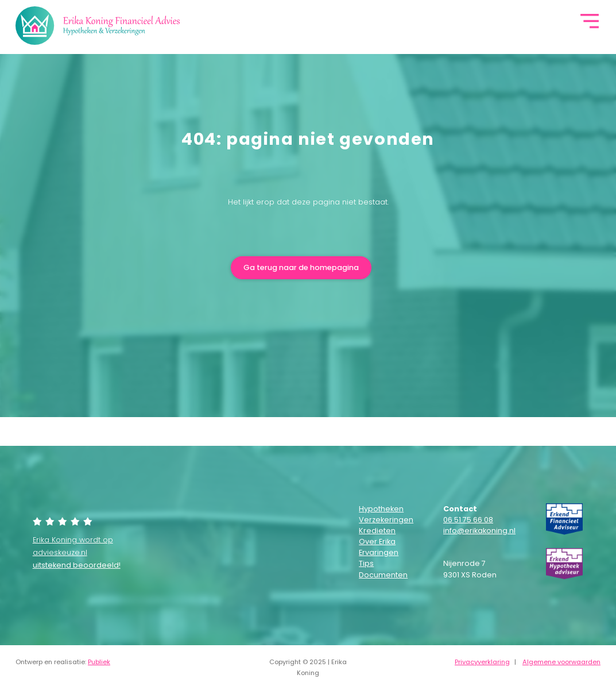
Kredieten (377, 531)
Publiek (99, 662)
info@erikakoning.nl (479, 531)
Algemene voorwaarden (561, 662)
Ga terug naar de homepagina (301, 267)
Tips (366, 563)
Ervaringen (379, 552)
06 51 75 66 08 (468, 520)
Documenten (381, 575)
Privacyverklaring (482, 662)
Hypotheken (381, 509)
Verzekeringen (381, 520)
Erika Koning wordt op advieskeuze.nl (77, 553)
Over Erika (377, 541)
